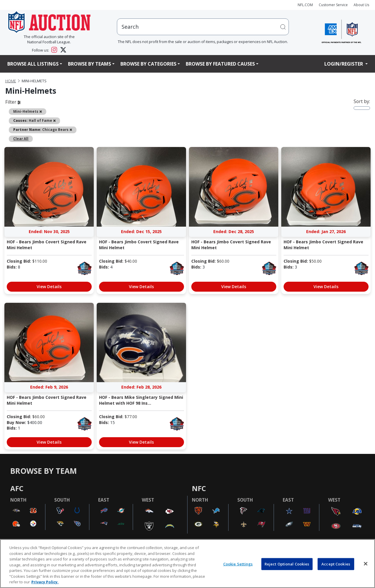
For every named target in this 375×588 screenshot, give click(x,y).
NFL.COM (305, 5)
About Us (361, 5)
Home (11, 81)
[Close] (366, 564)
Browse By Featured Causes (220, 64)
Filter (13, 102)
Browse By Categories (148, 64)
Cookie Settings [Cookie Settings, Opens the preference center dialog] (238, 564)
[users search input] (203, 27)
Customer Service (333, 5)
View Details (49, 287)
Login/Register (344, 64)
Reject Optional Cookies (287, 564)
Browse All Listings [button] (33, 64)
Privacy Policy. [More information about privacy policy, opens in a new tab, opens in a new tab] (45, 582)
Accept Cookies (336, 564)
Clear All (21, 139)
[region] (187, 564)
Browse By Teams (90, 64)
